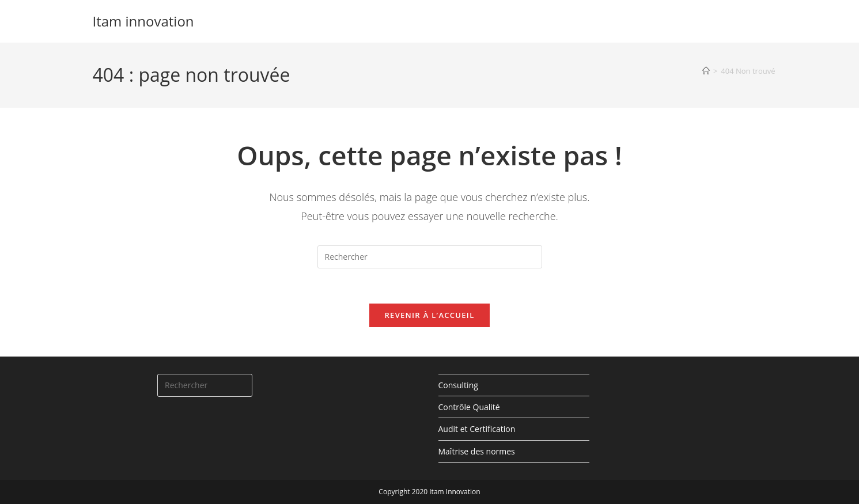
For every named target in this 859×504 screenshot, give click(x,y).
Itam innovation (143, 21)
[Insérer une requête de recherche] (430, 257)
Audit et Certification (477, 429)
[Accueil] (706, 71)
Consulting (458, 385)
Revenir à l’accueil (429, 315)
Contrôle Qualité (469, 407)
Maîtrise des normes (477, 451)
